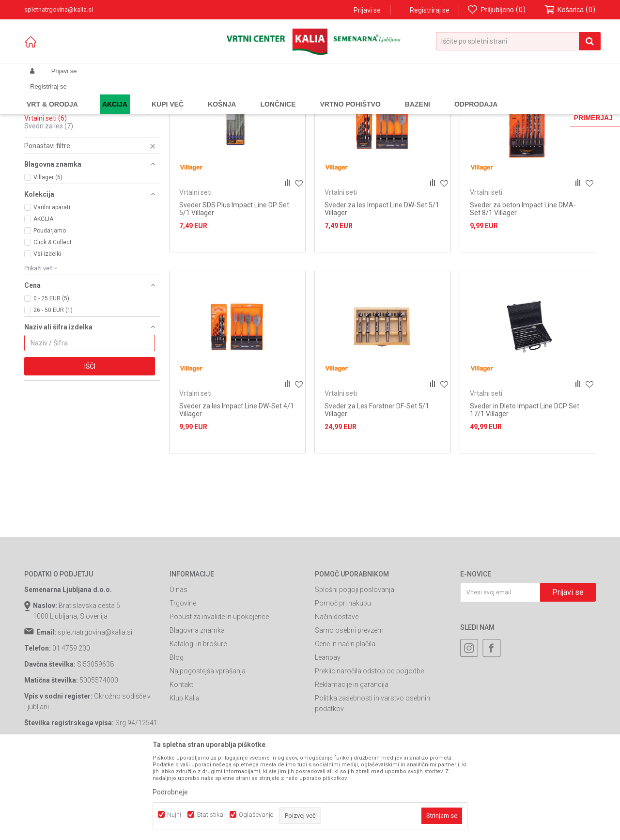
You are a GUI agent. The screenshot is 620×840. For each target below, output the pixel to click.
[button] (518, 41)
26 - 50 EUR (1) (53, 393)
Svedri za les (49, 209)
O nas (178, 672)
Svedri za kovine (56, 155)
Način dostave (337, 700)
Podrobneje (170, 792)
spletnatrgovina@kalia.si (95, 715)
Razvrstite (371, 110)
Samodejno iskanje (317, 110)
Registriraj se (430, 10)
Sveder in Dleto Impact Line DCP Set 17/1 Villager (525, 493)
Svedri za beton (55, 147)
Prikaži (495, 110)
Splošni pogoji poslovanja (355, 672)
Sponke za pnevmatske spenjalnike (85, 170)
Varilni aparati (52, 290)
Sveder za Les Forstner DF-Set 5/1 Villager (377, 493)
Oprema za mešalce (60, 178)
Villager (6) (48, 260)
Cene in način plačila (345, 727)
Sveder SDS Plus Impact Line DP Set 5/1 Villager (234, 292)
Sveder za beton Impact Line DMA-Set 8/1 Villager (523, 292)
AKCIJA (43, 302)
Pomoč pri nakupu (343, 686)
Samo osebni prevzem (349, 713)
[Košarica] (570, 10)
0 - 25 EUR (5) (51, 381)
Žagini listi (46, 162)
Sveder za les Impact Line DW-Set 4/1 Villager (237, 493)
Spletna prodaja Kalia (52, 94)
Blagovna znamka (197, 713)
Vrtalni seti (46, 201)
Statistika (210, 815)
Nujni (174, 815)
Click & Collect (53, 325)
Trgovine (183, 686)
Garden (122, 94)
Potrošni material (208, 94)
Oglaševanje (256, 815)
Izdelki (96, 94)
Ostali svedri (48, 186)
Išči (90, 449)
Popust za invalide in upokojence (219, 700)
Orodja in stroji (158, 94)
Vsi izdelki (47, 337)
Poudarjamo (50, 313)
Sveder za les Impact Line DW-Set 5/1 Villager (382, 292)
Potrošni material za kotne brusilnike (87, 193)
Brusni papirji (51, 139)
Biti (34, 131)
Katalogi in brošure (198, 727)
